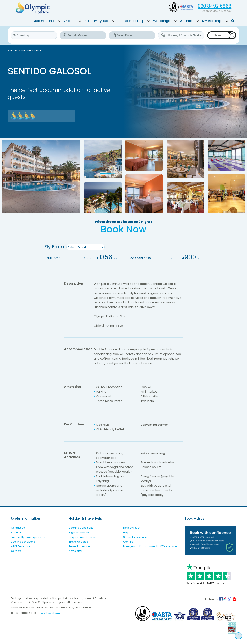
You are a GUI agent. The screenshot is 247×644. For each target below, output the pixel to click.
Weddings (162, 21)
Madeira (26, 51)
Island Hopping (130, 21)
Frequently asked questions (28, 537)
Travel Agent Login (49, 613)
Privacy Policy (45, 608)
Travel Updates (78, 542)
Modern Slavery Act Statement (74, 608)
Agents (186, 21)
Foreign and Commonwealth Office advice (150, 546)
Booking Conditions (81, 528)
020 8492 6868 (215, 6)
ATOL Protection (21, 546)
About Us (17, 532)
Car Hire (128, 542)
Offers (69, 21)
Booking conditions (23, 542)
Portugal (13, 51)
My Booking (212, 21)
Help (126, 532)
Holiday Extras (132, 528)
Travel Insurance (79, 546)
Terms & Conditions (23, 608)
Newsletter (76, 551)
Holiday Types (96, 21)
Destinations (43, 21)
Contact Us (18, 528)
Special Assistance (135, 537)
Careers (16, 551)
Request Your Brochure (83, 537)
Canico (39, 51)
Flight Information (80, 532)
